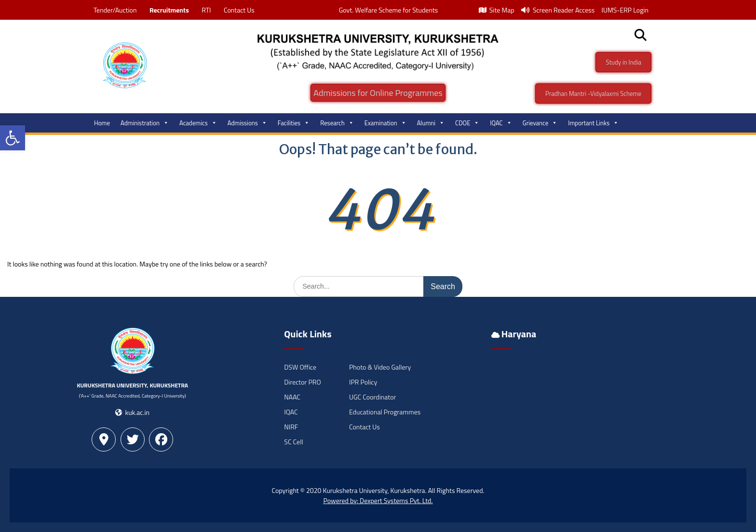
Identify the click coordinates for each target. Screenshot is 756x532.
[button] (13, 138)
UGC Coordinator (372, 397)
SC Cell (293, 442)
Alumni (431, 123)
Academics (198, 123)
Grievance (540, 123)
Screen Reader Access (558, 10)
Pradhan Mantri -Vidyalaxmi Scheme (593, 93)
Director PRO (302, 382)
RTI (206, 10)
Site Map (497, 10)
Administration (145, 123)
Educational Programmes (385, 412)
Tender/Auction (115, 10)
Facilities (294, 123)
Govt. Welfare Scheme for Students (389, 10)
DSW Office (300, 367)
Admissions (247, 123)
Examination (385, 123)
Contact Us (239, 10)
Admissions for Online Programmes (378, 93)
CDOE (467, 123)
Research (337, 123)
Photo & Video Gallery (380, 367)
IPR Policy (363, 382)
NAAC (292, 397)
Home (102, 123)
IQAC (501, 123)
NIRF (291, 427)
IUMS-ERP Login (625, 10)
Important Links (593, 123)
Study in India (623, 62)
